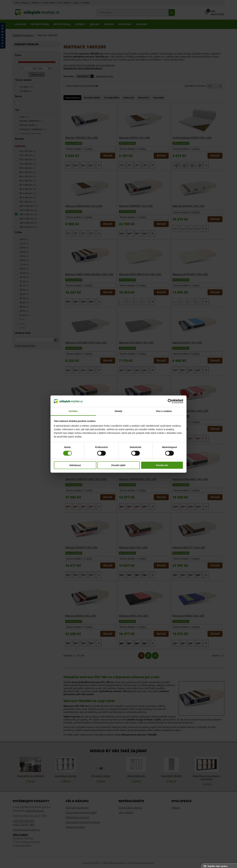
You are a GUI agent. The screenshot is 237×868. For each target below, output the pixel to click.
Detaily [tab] (118, 411)
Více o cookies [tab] (164, 411)
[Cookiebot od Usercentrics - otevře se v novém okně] (170, 401)
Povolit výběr (118, 465)
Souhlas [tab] (73, 411)
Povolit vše (162, 465)
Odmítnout (75, 465)
